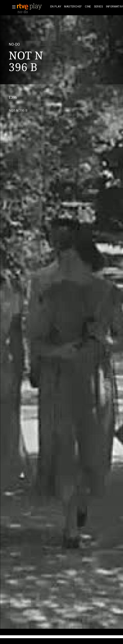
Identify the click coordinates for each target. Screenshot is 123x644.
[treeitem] (56, 7)
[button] (13, 7)
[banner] (33, 7)
